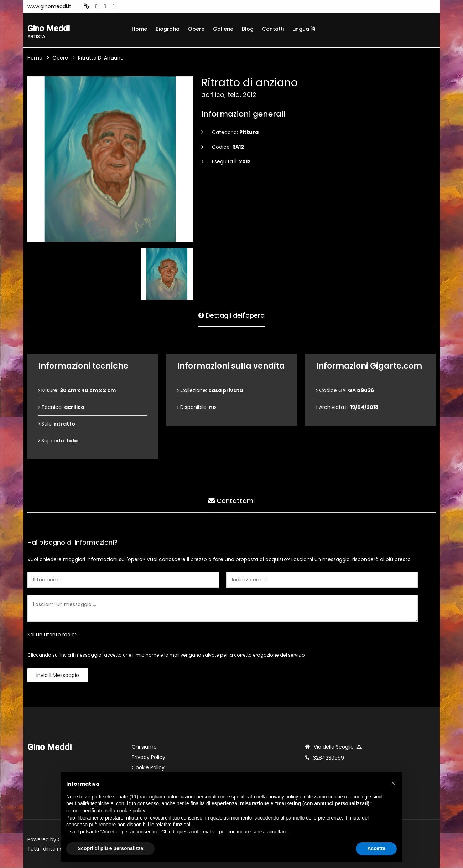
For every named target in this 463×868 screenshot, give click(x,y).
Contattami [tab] (231, 501)
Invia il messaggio (58, 676)
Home (139, 29)
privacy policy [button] (283, 797)
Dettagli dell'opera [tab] (231, 315)
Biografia (168, 29)
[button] (393, 783)
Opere (196, 29)
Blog (248, 29)
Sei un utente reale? (53, 635)
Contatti (273, 29)
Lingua (304, 29)
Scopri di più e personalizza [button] (110, 848)
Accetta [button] (376, 848)
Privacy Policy (149, 757)
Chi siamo (144, 747)
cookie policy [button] (131, 811)
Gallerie (223, 29)
